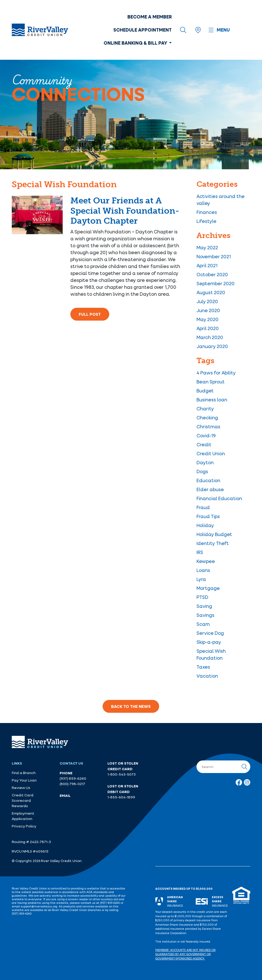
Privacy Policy (24, 826)
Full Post (90, 314)
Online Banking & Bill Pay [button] (136, 43)
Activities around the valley (221, 200)
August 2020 (211, 292)
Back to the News (131, 706)
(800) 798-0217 (72, 784)
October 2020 (212, 274)
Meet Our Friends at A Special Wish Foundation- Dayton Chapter (125, 211)
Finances (207, 212)
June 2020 (208, 310)
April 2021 (207, 265)
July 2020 (207, 301)
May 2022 (207, 248)
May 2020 (208, 319)
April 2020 (208, 328)
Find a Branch (24, 773)
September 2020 (216, 283)
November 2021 (214, 256)
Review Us (21, 788)
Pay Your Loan (24, 780)
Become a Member (150, 17)
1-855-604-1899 (121, 797)
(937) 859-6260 (73, 778)
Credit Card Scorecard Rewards (23, 800)
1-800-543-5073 (122, 774)
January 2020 (212, 346)
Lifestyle (206, 221)
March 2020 (210, 337)
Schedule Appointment (143, 30)
